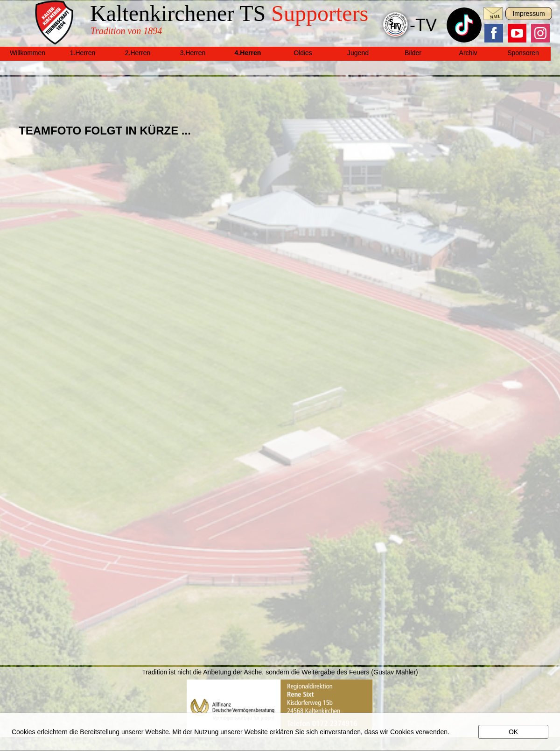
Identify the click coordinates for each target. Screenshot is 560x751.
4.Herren (248, 53)
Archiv (468, 53)
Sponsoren (523, 53)
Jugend (358, 53)
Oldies (303, 53)
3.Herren (193, 53)
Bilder (413, 53)
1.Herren (83, 53)
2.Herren (138, 53)
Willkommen (28, 53)
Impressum (528, 14)
